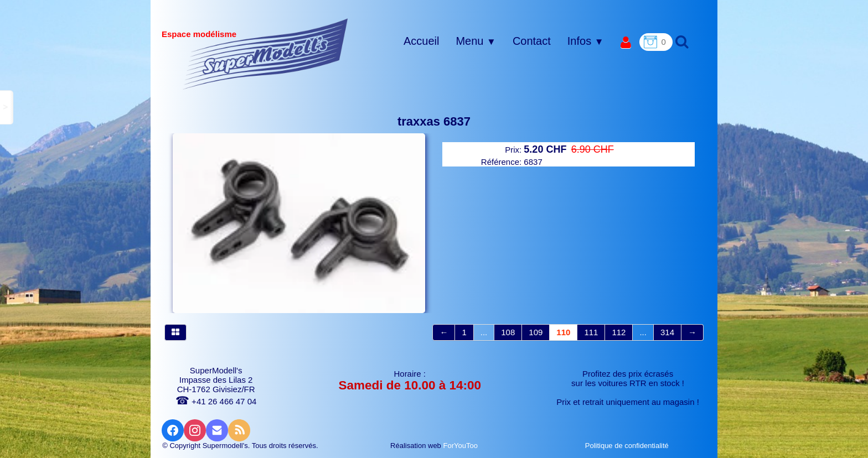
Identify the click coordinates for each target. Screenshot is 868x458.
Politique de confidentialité (628, 446)
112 (619, 332)
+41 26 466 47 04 (216, 401)
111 (591, 332)
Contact (532, 41)
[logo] (265, 54)
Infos (586, 41)
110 (563, 332)
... (484, 332)
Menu (476, 41)
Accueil (421, 41)
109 (536, 332)
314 (667, 332)
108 (508, 332)
